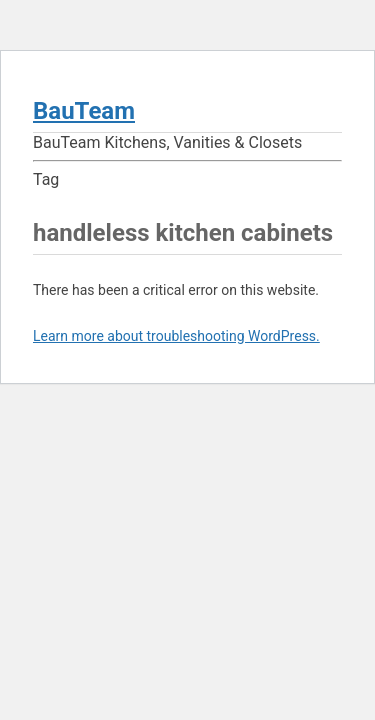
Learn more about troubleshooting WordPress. (176, 336)
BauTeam (84, 111)
